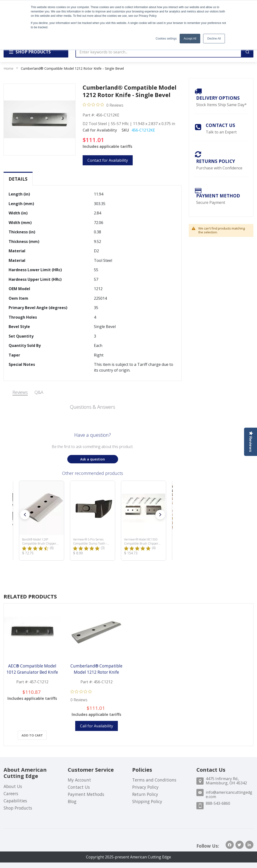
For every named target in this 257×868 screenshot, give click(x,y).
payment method (218, 196)
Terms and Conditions (154, 780)
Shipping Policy (147, 801)
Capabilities (15, 801)
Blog (72, 801)
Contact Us (220, 125)
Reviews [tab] (20, 392)
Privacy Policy (145, 787)
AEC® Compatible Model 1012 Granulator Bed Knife (32, 669)
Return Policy (145, 794)
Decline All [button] (214, 39)
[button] (25, 515)
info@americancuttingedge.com (229, 794)
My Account (79, 780)
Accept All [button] (190, 39)
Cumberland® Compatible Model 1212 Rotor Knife (96, 669)
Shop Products (18, 808)
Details (18, 179)
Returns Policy (216, 161)
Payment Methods (86, 794)
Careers (11, 793)
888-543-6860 (218, 803)
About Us (13, 786)
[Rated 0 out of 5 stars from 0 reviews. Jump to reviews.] (103, 105)
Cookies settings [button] (166, 39)
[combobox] (158, 52)
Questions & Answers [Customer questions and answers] (93, 407)
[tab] (18, 179)
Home (9, 68)
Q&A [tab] (39, 392)
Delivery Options (218, 98)
